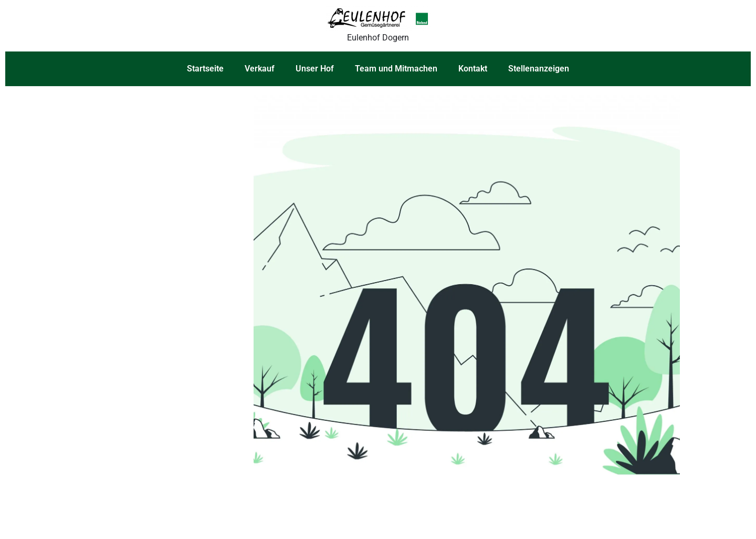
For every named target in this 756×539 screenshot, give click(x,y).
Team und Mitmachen (396, 69)
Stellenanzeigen (539, 69)
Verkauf (260, 69)
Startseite (205, 69)
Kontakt (473, 69)
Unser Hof (315, 69)
